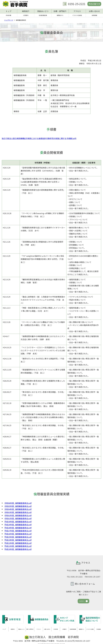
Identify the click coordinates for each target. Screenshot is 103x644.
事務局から (60, 16)
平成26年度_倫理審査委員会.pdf (18, 534)
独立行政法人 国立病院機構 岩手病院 (16, 4)
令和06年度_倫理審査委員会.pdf (18, 503)
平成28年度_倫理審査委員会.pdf (18, 528)
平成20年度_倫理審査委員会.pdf (18, 550)
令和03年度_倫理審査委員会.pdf (18, 513)
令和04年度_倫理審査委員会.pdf (18, 510)
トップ (8, 11)
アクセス (77, 11)
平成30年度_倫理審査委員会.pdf (18, 522)
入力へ (82, 602)
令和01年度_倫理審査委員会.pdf (18, 519)
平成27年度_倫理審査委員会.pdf (18, 531)
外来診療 (8, 16)
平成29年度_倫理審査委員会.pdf (18, 525)
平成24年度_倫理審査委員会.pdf (18, 540)
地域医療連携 (43, 16)
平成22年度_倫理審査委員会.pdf (18, 543)
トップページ (9, 20)
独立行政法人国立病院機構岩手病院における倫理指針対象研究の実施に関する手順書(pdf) (39, 139)
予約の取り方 (93, 4)
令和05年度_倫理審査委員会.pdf (18, 507)
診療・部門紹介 (60, 11)
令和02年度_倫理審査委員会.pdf (18, 516)
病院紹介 (26, 11)
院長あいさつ (43, 11)
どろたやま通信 (77, 16)
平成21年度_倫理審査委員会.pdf (18, 547)
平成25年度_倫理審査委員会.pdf (18, 537)
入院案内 (26, 16)
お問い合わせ (94, 11)
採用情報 (94, 16)
